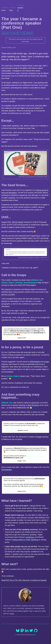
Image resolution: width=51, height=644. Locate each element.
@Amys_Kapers (8, 283)
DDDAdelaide (35, 362)
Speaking (20, 9)
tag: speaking (27, 33)
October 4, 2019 (22, 491)
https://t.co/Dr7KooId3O (12, 488)
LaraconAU (35, 403)
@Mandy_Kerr (37, 280)
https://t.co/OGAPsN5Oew (35, 456)
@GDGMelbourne (9, 458)
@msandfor (24, 450)
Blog (11, 10)
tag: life (16, 33)
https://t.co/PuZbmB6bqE (12, 427)
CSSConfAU (6, 71)
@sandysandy (29, 283)
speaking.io (30, 537)
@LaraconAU (31, 423)
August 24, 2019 (22, 338)
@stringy (19, 283)
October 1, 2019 (22, 461)
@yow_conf (19, 458)
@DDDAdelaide (39, 479)
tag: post (6, 33)
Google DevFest (42, 437)
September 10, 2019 (23, 431)
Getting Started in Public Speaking (25, 540)
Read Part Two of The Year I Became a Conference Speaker (24, 580)
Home (4, 10)
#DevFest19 (18, 448)
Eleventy (33, 635)
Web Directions (33, 405)
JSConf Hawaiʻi (18, 222)
